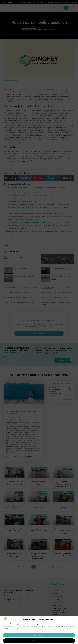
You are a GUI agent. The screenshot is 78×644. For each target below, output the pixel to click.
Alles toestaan (39, 635)
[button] (74, 619)
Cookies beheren (39, 641)
